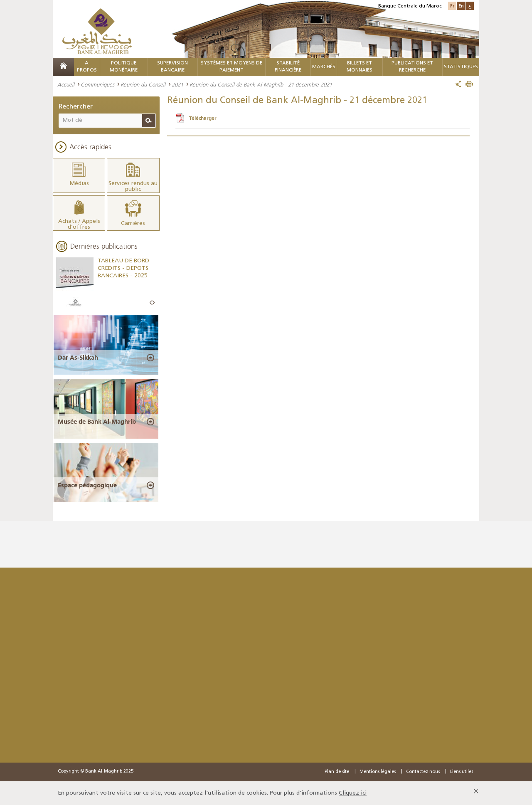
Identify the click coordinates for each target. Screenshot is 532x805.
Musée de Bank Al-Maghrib (97, 421)
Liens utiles (462, 772)
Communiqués (97, 84)
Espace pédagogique (87, 485)
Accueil (66, 84)
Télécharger (203, 118)
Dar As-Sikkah (78, 357)
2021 (177, 84)
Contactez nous (423, 772)
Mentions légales (378, 772)
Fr (452, 6)
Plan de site (337, 772)
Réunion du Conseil (143, 84)
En (461, 6)
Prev (151, 302)
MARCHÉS (324, 67)
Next (153, 302)
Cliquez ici (353, 793)
